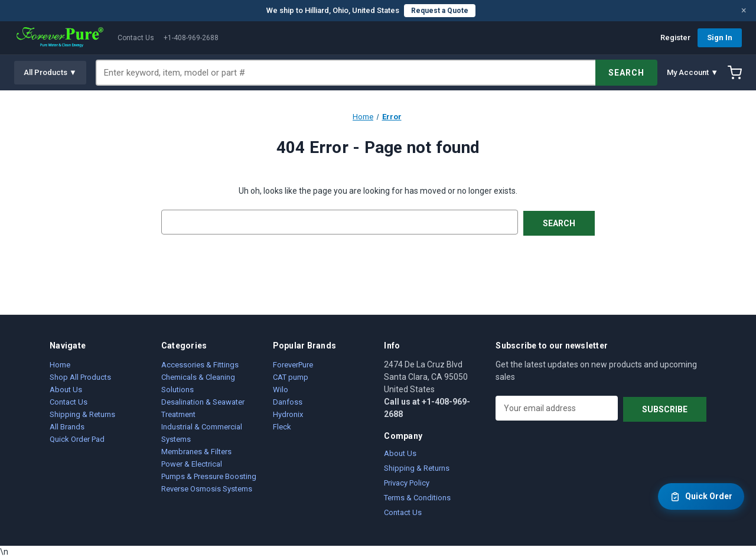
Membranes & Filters (196, 450)
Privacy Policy (407, 482)
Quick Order (701, 497)
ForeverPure (293, 364)
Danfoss (288, 401)
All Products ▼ (50, 72)
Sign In (720, 38)
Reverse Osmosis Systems (207, 488)
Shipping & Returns (82, 413)
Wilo (281, 388)
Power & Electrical (192, 463)
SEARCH (626, 73)
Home (60, 364)
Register (675, 38)
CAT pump (291, 376)
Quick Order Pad (77, 438)
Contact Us (136, 38)
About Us (66, 388)
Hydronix (288, 413)
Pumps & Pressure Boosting (209, 475)
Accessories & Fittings (200, 364)
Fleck (282, 426)
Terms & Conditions (417, 496)
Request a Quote (440, 11)
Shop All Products (80, 376)
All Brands (67, 426)
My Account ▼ (693, 72)
